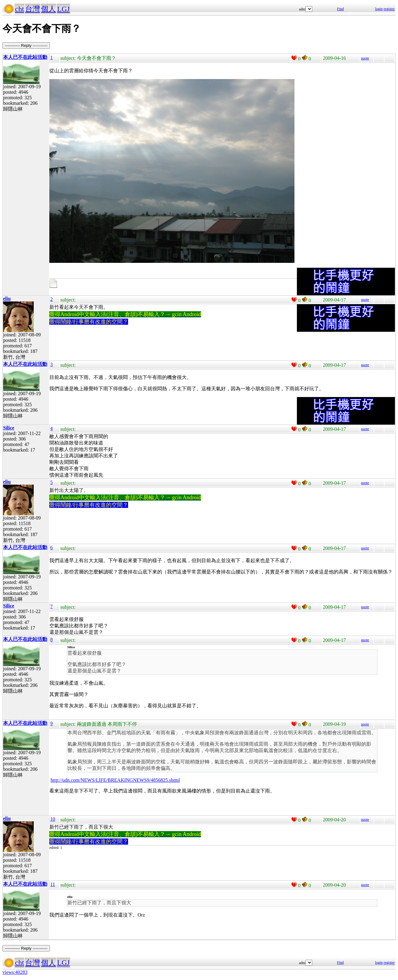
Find (340, 9)
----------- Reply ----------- (26, 45)
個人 (48, 9)
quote (365, 58)
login (379, 9)
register (389, 9)
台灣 (32, 9)
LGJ (63, 9)
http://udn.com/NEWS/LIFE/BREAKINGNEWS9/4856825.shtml (115, 780)
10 (53, 819)
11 (53, 884)
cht (19, 9)
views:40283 (15, 972)
